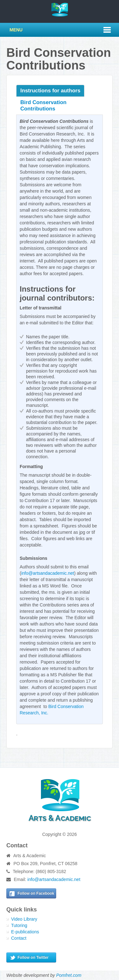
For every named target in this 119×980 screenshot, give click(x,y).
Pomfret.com (69, 975)
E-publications (25, 932)
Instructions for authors (50, 91)
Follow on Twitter (33, 957)
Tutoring (19, 925)
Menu (16, 30)
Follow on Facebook (36, 893)
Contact (19, 938)
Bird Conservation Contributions (43, 106)
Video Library (24, 919)
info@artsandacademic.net (48, 573)
